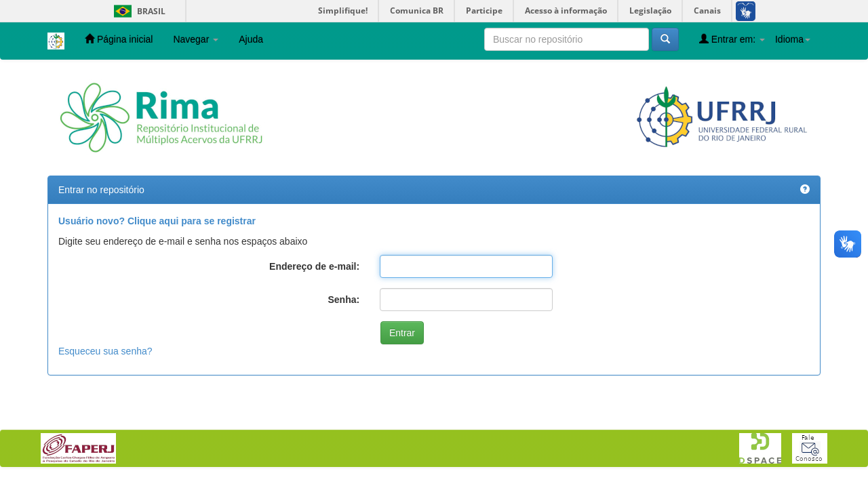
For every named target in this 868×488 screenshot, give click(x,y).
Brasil (137, 11)
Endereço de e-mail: (314, 266)
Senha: (343, 300)
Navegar (196, 39)
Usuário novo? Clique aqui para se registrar (157, 221)
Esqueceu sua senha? (105, 351)
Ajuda (251, 39)
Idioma (793, 39)
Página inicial (119, 39)
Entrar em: (732, 39)
